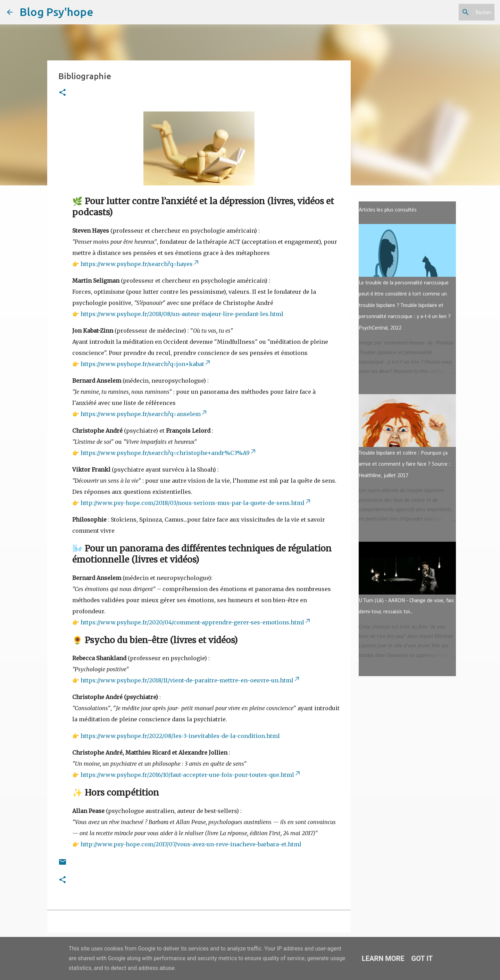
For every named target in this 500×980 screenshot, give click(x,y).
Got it (422, 958)
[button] (62, 93)
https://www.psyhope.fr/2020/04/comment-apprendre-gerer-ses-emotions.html (196, 622)
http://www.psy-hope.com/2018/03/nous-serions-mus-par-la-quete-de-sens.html (196, 503)
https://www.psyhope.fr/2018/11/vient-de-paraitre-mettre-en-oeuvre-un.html (190, 680)
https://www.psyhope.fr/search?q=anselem (144, 414)
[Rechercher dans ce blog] (458, 12)
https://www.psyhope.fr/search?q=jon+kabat (146, 364)
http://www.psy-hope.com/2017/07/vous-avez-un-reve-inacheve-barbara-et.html (191, 844)
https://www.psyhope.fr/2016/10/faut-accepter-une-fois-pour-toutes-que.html (191, 775)
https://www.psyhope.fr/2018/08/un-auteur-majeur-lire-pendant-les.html (182, 314)
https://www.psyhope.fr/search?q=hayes (140, 264)
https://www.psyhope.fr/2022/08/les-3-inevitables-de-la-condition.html (180, 736)
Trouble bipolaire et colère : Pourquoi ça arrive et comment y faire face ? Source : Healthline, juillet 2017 (405, 464)
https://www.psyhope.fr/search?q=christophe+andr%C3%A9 (169, 453)
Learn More (383, 958)
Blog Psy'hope (56, 12)
